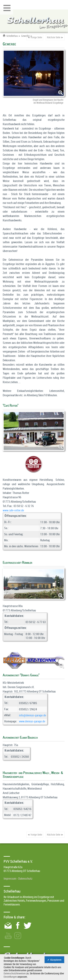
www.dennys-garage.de (32, 721)
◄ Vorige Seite (35, 37)
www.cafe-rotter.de (13, 510)
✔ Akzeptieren (54, 960)
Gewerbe (25, 36)
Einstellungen (10, 977)
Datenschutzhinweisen (15, 973)
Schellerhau (10, 36)
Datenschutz (25, 879)
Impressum (10, 879)
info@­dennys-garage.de (33, 715)
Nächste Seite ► (55, 37)
